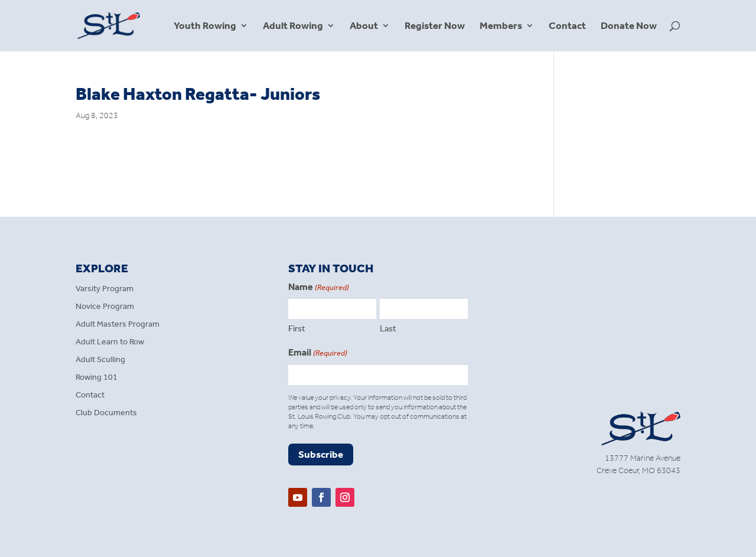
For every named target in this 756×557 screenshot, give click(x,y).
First (297, 328)
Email (318, 353)
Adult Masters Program (118, 325)
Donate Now (629, 26)
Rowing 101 (97, 378)
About (364, 26)
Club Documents (106, 413)
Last (388, 328)
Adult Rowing (293, 26)
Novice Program (105, 307)
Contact (567, 26)
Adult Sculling (100, 360)
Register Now (435, 26)
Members (501, 26)
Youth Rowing (205, 26)
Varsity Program (105, 289)
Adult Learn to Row (110, 342)
